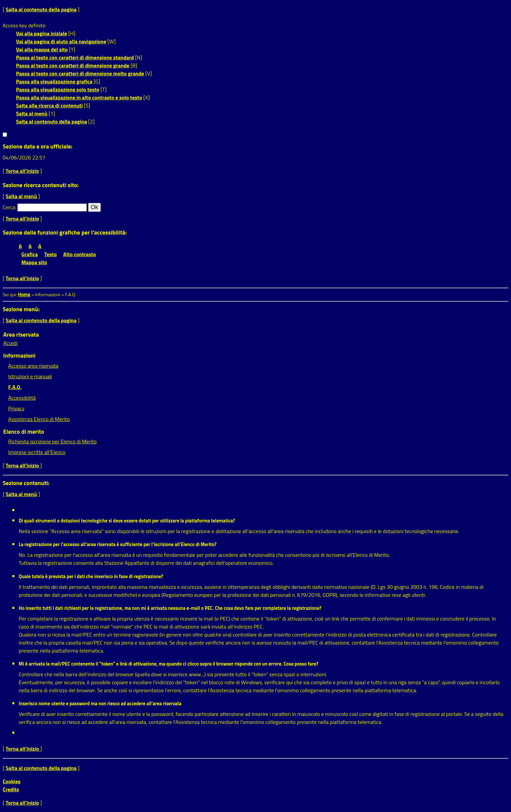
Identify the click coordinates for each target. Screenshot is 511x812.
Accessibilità (22, 398)
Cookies (12, 781)
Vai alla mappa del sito (42, 49)
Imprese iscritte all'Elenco (37, 452)
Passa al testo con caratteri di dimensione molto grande (80, 73)
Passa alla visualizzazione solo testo (58, 89)
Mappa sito (34, 262)
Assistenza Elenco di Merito (39, 419)
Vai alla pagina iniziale (42, 33)
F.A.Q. (15, 387)
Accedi (11, 343)
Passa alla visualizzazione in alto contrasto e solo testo (79, 97)
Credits (11, 789)
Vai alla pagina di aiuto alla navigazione (61, 41)
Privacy (17, 408)
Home (24, 295)
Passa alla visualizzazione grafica (54, 81)
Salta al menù (32, 113)
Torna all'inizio (22, 171)
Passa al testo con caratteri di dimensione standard (75, 57)
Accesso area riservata (33, 366)
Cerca (9, 207)
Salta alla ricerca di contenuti (49, 105)
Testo (51, 254)
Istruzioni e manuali (30, 376)
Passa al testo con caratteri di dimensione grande (73, 65)
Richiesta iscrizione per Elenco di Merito (53, 441)
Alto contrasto (80, 254)
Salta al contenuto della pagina (41, 9)
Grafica (30, 254)
